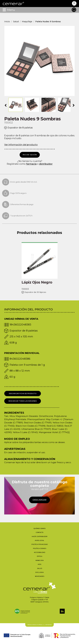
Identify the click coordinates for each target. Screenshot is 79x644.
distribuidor (46, 164)
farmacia (31, 164)
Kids (39, 564)
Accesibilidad (40, 552)
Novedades (40, 576)
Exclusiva (39, 572)
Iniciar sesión (30, 155)
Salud (40, 568)
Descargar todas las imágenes (23, 401)
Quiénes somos (39, 528)
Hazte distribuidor (40, 536)
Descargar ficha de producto (23, 394)
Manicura (40, 560)
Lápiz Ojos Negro (37, 282)
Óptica (40, 556)
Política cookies (40, 548)
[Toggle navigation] (4, 10)
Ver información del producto (21, 145)
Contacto (40, 532)
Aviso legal (39, 540)
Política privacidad (40, 544)
